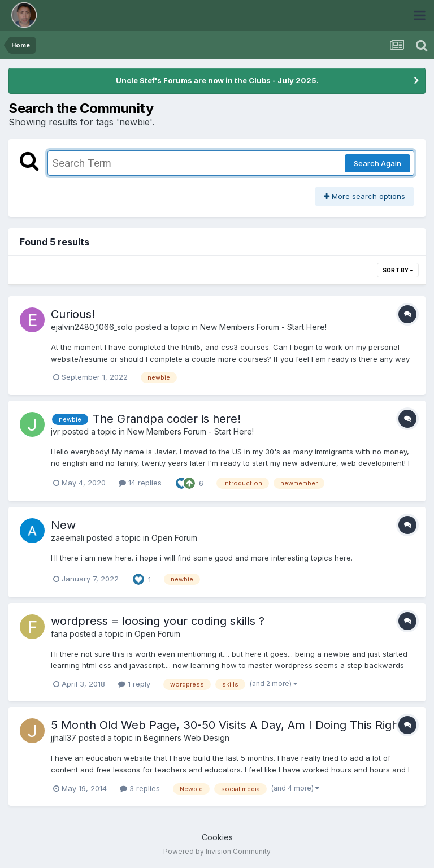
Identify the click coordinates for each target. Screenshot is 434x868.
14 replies (140, 483)
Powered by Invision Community (217, 851)
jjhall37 (64, 738)
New (63, 525)
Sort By (398, 270)
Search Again (377, 163)
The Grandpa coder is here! (167, 419)
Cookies (217, 837)
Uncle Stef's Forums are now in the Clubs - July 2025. (217, 80)
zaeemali (68, 538)
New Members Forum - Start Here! (263, 327)
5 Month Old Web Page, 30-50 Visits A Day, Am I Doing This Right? (229, 725)
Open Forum (174, 538)
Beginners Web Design (186, 738)
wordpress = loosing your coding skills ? (158, 621)
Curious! (73, 314)
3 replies (140, 788)
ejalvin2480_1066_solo (92, 327)
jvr (55, 431)
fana (59, 634)
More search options (364, 196)
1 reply (134, 684)
